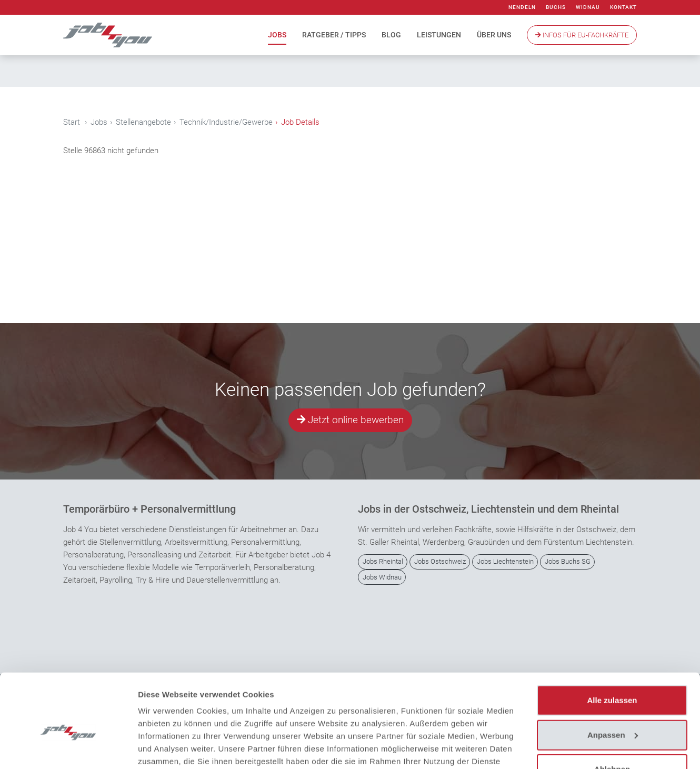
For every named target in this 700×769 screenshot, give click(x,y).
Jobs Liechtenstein (505, 562)
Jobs (277, 35)
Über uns (494, 35)
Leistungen (439, 35)
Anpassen (613, 680)
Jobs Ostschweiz (440, 562)
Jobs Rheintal (383, 562)
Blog (391, 35)
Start (72, 122)
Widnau (588, 7)
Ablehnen (612, 715)
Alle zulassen (612, 646)
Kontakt (623, 7)
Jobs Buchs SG (568, 562)
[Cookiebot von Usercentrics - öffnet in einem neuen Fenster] (68, 748)
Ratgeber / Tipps (334, 35)
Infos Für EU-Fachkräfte (582, 35)
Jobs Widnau (382, 577)
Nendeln (522, 7)
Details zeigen (164, 748)
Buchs (556, 7)
